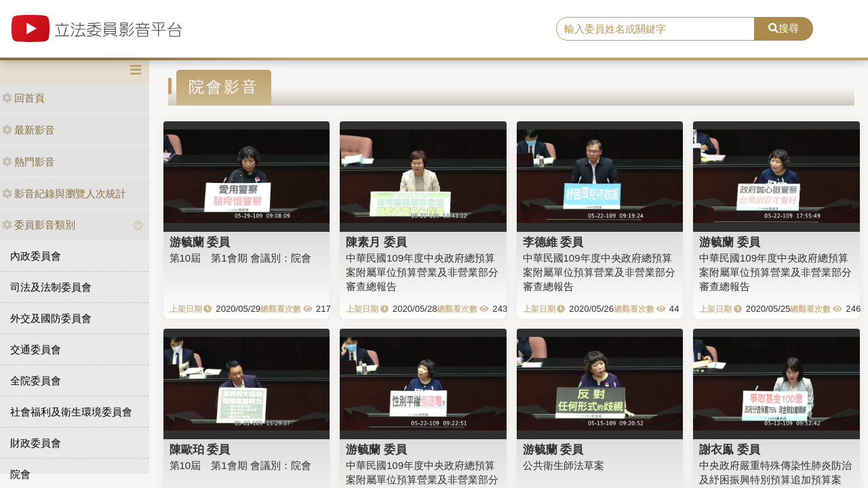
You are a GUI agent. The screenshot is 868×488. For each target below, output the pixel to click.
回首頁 (23, 98)
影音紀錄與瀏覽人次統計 (64, 194)
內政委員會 (36, 256)
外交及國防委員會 (51, 318)
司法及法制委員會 (51, 287)
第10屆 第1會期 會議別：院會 (240, 258)
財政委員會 (36, 443)
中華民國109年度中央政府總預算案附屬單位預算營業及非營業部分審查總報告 (422, 272)
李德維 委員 (553, 242)
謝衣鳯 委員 (730, 449)
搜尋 (784, 28)
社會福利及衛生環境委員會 (71, 412)
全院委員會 (36, 381)
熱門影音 (28, 162)
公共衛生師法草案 (564, 465)
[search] (655, 29)
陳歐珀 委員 (200, 449)
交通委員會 (36, 349)
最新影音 (28, 130)
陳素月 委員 (376, 242)
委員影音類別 (39, 225)
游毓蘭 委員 (200, 242)
